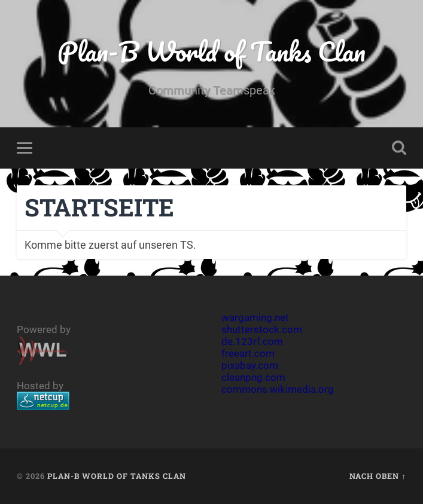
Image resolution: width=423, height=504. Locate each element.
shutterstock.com (262, 329)
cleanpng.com (253, 377)
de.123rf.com (252, 341)
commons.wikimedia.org (278, 389)
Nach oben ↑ (378, 476)
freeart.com (248, 353)
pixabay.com (250, 365)
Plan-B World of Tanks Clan (211, 51)
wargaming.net (255, 317)
